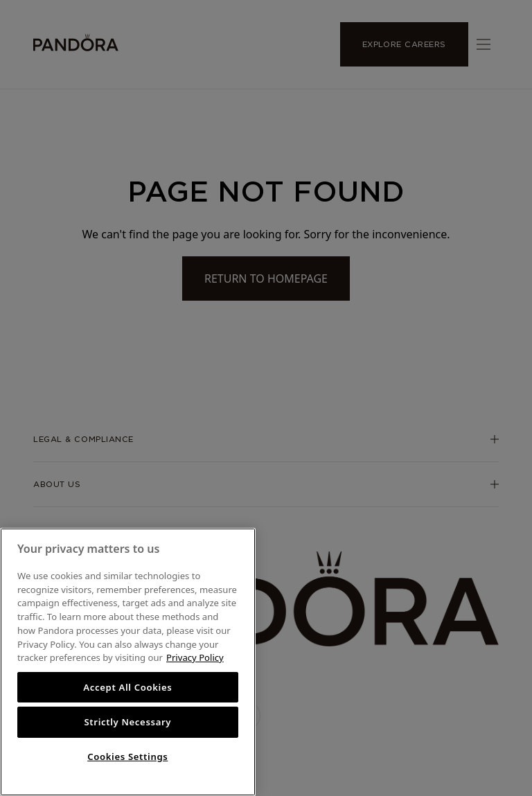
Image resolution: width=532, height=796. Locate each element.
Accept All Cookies (127, 687)
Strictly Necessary (127, 722)
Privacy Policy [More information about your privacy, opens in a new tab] (195, 657)
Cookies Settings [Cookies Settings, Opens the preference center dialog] (127, 757)
